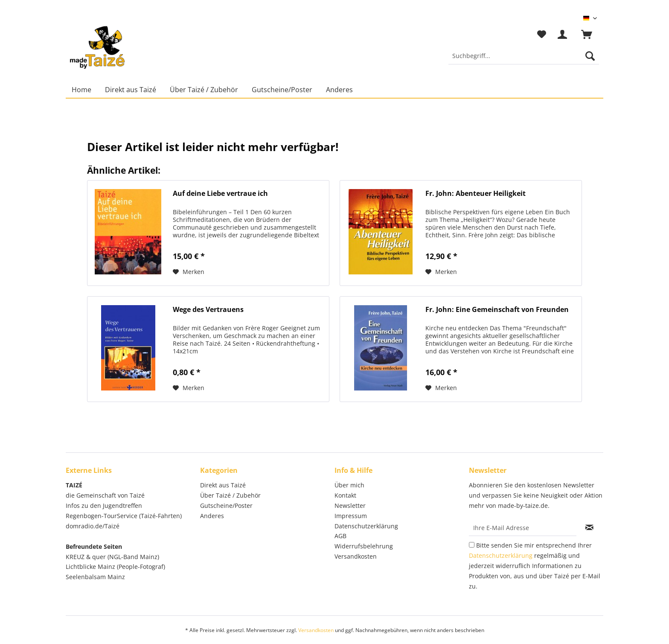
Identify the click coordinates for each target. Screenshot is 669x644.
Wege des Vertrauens (208, 310)
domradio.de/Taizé (93, 526)
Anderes (212, 516)
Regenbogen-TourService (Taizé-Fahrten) (124, 516)
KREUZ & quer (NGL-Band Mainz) (112, 557)
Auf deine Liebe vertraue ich (220, 194)
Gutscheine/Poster (226, 506)
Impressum (351, 516)
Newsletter (350, 506)
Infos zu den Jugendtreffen (104, 506)
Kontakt (345, 495)
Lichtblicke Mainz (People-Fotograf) (115, 567)
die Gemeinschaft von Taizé (105, 495)
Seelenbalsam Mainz (95, 577)
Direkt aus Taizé (223, 485)
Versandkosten (356, 556)
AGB (340, 536)
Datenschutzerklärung (366, 526)
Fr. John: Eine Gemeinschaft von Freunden (497, 310)
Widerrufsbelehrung (364, 546)
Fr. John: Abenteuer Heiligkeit (476, 194)
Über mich (349, 485)
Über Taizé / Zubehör (230, 495)
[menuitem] (524, 60)
